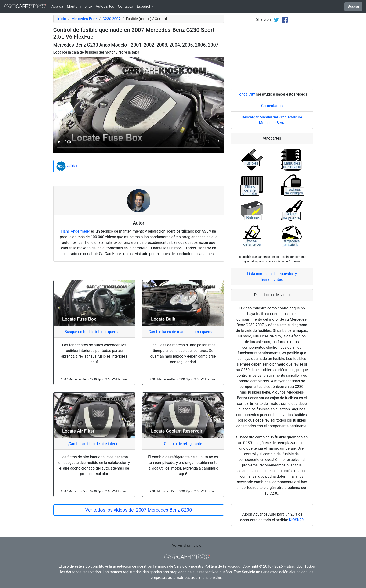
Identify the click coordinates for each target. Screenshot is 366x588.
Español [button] (144, 6)
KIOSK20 (296, 520)
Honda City (246, 94)
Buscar (353, 6)
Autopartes (105, 6)
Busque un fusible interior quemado (94, 332)
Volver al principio (187, 545)
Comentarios (272, 106)
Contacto (125, 6)
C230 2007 (111, 19)
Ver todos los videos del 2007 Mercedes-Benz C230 (139, 510)
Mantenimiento (79, 6)
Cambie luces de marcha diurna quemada (183, 332)
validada (69, 166)
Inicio (62, 19)
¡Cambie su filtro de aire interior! (94, 444)
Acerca (57, 6)
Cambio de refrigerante (183, 444)
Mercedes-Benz (84, 19)
